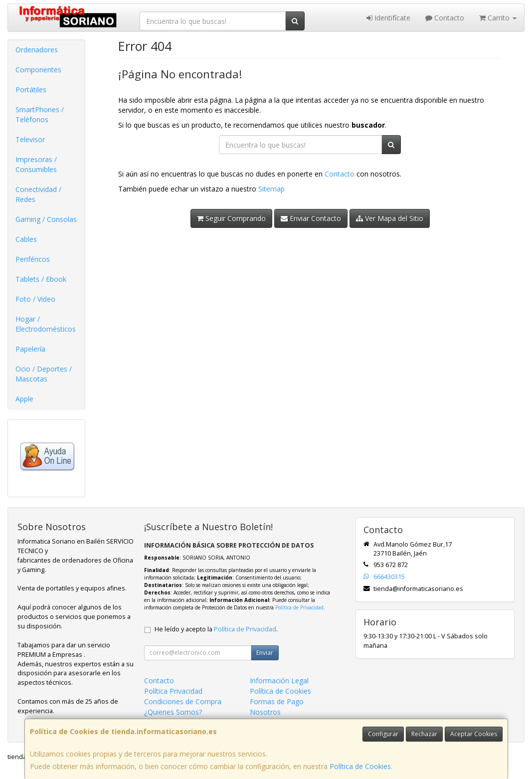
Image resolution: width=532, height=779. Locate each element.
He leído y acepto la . (216, 629)
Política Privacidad (173, 691)
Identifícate (388, 18)
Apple (24, 399)
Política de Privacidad (299, 607)
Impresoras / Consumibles (36, 164)
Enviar (265, 653)
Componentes (38, 70)
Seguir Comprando (231, 218)
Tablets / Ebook (41, 279)
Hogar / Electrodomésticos (46, 324)
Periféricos (33, 259)
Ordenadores (37, 50)
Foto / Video (35, 299)
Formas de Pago (277, 701)
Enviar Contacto (311, 218)
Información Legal (279, 681)
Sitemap (271, 189)
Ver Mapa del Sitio (390, 218)
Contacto (445, 18)
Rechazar (424, 734)
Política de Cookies (360, 766)
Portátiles (31, 90)
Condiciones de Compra (183, 701)
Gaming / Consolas (46, 219)
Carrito (498, 18)
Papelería (30, 349)
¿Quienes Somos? (173, 712)
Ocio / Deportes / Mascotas (44, 374)
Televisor (30, 139)
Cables (26, 239)
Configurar (383, 734)
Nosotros (265, 712)
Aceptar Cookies (474, 734)
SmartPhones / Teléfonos (40, 114)
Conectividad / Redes (38, 194)
